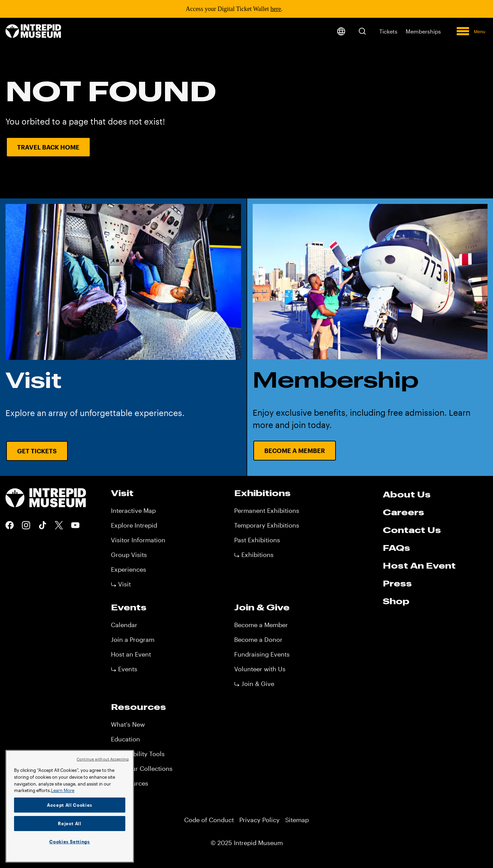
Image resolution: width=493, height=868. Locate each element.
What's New (128, 724)
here (276, 9)
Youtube (75, 525)
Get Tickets (37, 451)
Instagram (26, 525)
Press (397, 583)
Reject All (70, 824)
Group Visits (129, 555)
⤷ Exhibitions (254, 555)
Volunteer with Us (260, 669)
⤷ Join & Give (254, 684)
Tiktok (42, 525)
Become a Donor (258, 639)
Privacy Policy (260, 820)
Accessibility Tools (138, 754)
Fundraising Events (262, 654)
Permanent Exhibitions (267, 510)
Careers (403, 512)
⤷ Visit (121, 584)
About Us (407, 494)
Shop (396, 601)
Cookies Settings (70, 842)
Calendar (124, 625)
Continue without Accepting (103, 759)
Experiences (129, 569)
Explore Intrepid (134, 525)
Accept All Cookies (70, 805)
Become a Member (261, 625)
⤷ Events (124, 669)
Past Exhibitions (257, 540)
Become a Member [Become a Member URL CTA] (295, 451)
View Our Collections (142, 768)
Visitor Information (138, 540)
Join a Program (133, 639)
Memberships (423, 31)
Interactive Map (133, 510)
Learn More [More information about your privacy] (63, 790)
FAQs (396, 548)
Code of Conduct (209, 820)
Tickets (388, 31)
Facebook (10, 525)
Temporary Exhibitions (267, 525)
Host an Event (131, 654)
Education (125, 739)
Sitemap (297, 820)
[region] (70, 806)
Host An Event (419, 566)
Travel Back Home (48, 147)
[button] (362, 31)
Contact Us (412, 530)
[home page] (33, 32)
